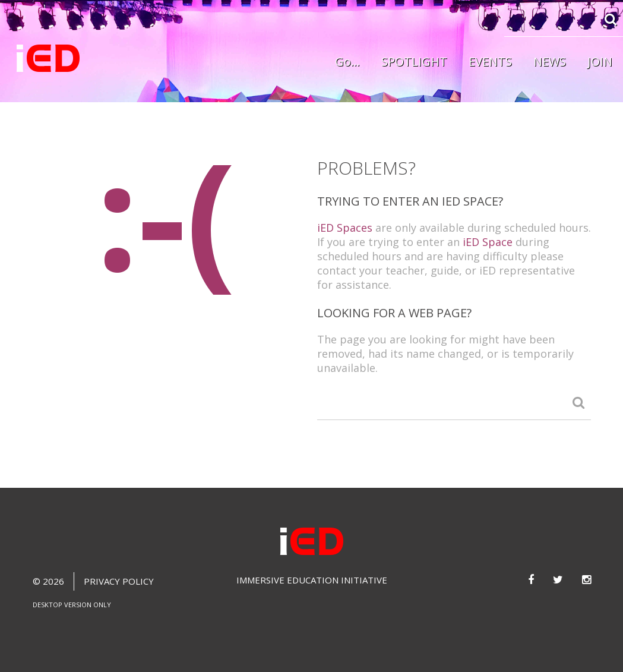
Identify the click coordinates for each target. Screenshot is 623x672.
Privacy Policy (119, 581)
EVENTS (490, 61)
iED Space (488, 242)
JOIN (600, 61)
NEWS (550, 61)
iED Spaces (345, 228)
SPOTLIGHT (414, 61)
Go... (347, 61)
